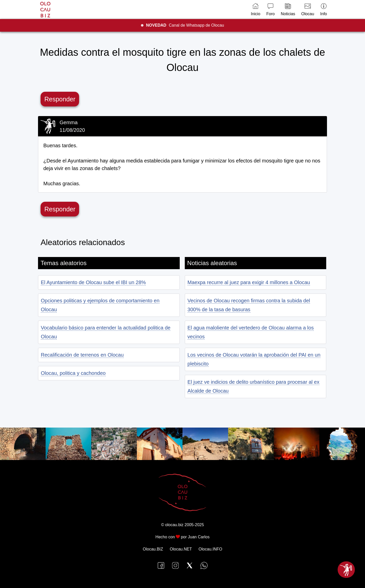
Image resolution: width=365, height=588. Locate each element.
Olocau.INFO (210, 549)
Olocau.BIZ (153, 549)
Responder (60, 99)
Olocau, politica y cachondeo (73, 373)
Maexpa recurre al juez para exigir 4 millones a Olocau (249, 282)
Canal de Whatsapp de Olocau (185, 25)
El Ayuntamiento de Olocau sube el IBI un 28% (93, 282)
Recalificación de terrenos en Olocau (82, 355)
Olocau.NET (181, 549)
